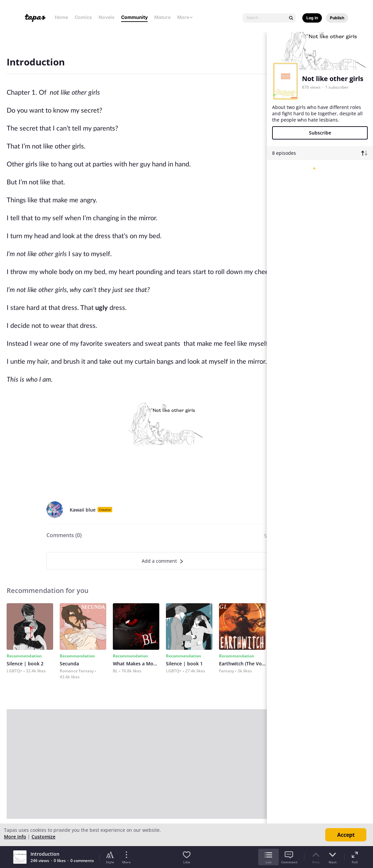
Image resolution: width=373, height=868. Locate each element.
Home (61, 17)
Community (134, 17)
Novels (107, 17)
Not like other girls (333, 79)
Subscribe (320, 133)
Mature (162, 17)
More (185, 17)
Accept (346, 835)
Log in (312, 18)
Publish (337, 18)
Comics (83, 17)
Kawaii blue (83, 510)
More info (15, 837)
